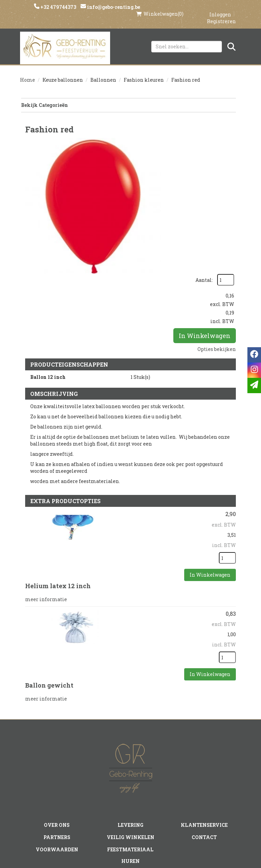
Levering (130, 735)
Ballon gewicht (49, 600)
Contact (204, 746)
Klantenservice (204, 735)
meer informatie (46, 515)
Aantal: (222, 135)
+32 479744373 (59, 7)
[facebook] (104, 811)
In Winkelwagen (205, 202)
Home (28, 74)
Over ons (57, 735)
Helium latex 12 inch (58, 502)
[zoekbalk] (187, 40)
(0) (160, 7)
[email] (254, 385)
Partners (57, 746)
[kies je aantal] (227, 474)
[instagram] (117, 811)
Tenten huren (130, 781)
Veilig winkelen (130, 746)
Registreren (221, 14)
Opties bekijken (217, 215)
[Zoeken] (231, 40)
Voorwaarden (57, 758)
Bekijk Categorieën (128, 99)
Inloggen (220, 7)
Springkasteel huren (130, 793)
